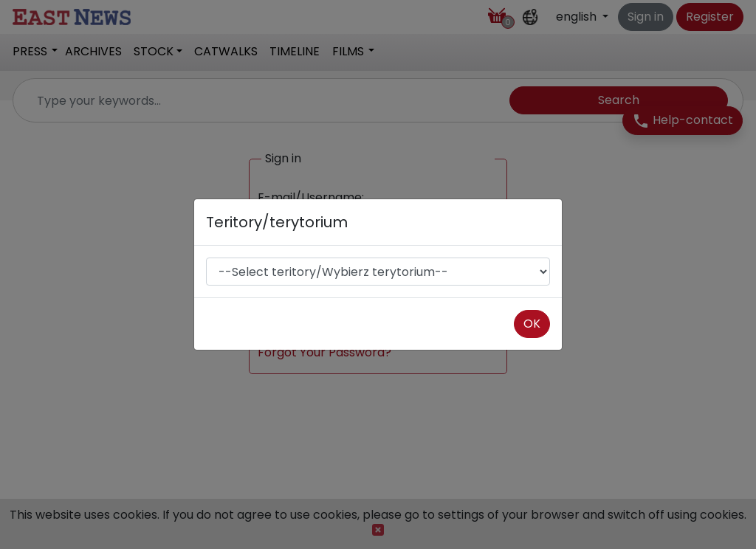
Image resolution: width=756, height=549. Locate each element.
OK (532, 324)
